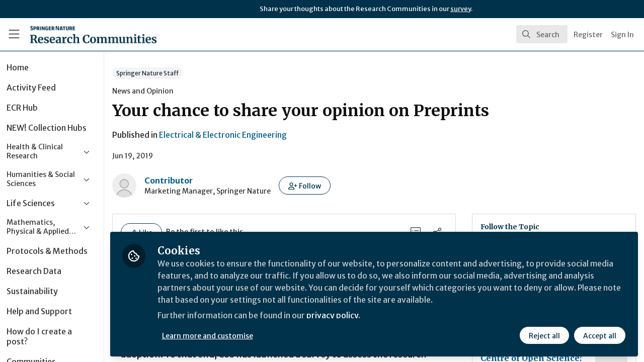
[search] (542, 34)
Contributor (193, 180)
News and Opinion (168, 91)
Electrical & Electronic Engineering (248, 135)
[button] (329, 186)
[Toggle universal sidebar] (14, 34)
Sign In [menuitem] (622, 35)
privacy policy (358, 316)
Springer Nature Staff (172, 73)
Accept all (600, 335)
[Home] (79, 34)
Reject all (544, 335)
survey (461, 9)
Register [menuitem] (588, 35)
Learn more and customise (232, 335)
